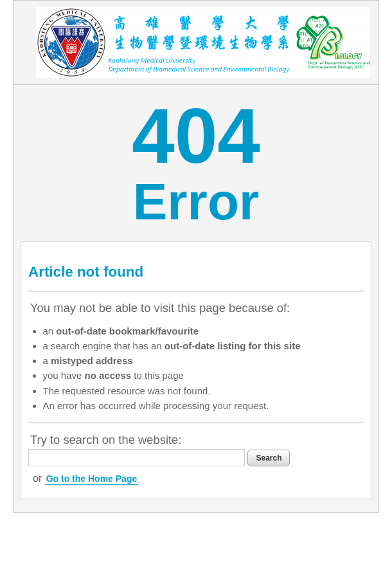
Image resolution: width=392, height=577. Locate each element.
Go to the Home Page (92, 479)
